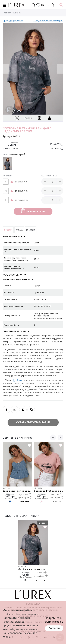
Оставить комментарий (33, 422)
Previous (6, 69)
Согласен (54, 628)
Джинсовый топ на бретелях (17, 491)
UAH (44, 5)
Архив (16, 13)
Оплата (19, 230)
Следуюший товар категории (48, 21)
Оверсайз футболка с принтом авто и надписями (49, 491)
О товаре (8, 230)
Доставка (31, 230)
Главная (7, 13)
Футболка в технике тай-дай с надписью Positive (33, 569)
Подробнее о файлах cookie (54, 620)
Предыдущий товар (13, 21)
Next (60, 69)
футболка (18, 380)
